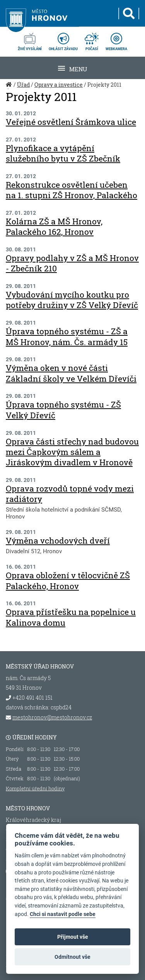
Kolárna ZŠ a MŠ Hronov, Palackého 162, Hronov (54, 226)
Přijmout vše (73, 937)
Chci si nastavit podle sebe (63, 914)
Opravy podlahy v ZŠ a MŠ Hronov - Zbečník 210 (72, 263)
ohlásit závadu (63, 39)
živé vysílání (30, 39)
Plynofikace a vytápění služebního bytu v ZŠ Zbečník (63, 153)
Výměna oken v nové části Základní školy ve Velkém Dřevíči (71, 373)
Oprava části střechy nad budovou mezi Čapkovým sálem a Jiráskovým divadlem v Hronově (72, 452)
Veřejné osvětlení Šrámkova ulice (71, 122)
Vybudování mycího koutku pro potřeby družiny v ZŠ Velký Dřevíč (72, 300)
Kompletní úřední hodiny (35, 788)
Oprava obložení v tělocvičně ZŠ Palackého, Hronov (68, 580)
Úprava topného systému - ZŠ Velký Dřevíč (63, 410)
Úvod (10, 89)
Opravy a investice (59, 85)
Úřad (23, 85)
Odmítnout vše (72, 957)
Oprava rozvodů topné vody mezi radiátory (70, 494)
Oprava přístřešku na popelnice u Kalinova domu (71, 617)
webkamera (116, 39)
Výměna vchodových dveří (58, 541)
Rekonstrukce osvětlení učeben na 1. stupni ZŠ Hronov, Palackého (72, 190)
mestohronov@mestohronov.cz (52, 717)
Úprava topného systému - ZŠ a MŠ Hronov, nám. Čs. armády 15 (67, 336)
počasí (92, 39)
